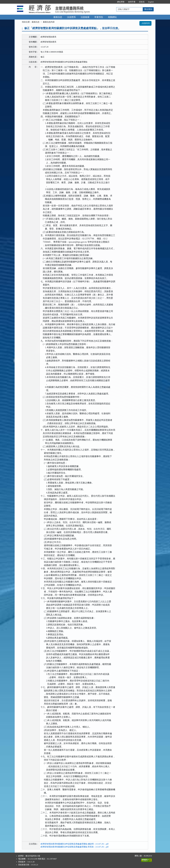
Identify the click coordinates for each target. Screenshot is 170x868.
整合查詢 (148, 9)
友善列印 (146, 23)
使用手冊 (132, 2)
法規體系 (71, 17)
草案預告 (99, 17)
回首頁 (142, 2)
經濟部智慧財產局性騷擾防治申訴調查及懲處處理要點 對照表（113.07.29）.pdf (75, 847)
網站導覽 (121, 2)
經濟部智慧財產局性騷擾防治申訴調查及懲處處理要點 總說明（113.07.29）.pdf (75, 844)
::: (113, 2)
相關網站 (112, 17)
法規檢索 (85, 17)
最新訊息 (58, 17)
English (151, 2)
